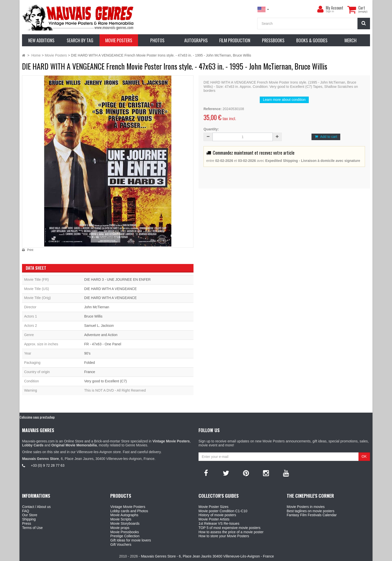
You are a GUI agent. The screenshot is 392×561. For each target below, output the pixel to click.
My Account (334, 8)
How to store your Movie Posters (224, 536)
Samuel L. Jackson (99, 326)
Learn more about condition (284, 100)
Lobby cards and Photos (129, 511)
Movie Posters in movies (306, 507)
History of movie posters (217, 515)
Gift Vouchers (121, 544)
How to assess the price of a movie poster (231, 532)
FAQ (25, 511)
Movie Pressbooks (124, 532)
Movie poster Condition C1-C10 (223, 511)
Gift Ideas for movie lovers (131, 540)
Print (30, 250)
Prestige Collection (125, 536)
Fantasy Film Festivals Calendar (312, 515)
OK (364, 456)
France (90, 372)
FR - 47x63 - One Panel (103, 344)
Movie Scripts (121, 519)
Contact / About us (36, 507)
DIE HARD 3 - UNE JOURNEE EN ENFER (117, 279)
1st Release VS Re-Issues (219, 523)
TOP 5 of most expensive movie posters (229, 528)
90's (87, 353)
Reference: (212, 109)
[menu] (320, 9)
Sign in (330, 11)
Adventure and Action (101, 335)
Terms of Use (32, 528)
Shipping (29, 519)
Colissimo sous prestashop (37, 417)
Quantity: (211, 129)
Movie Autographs (124, 515)
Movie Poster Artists (214, 519)
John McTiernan (97, 307)
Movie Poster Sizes (213, 507)
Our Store (30, 515)
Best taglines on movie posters (311, 511)
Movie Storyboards (125, 523)
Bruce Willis (93, 316)
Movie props (120, 528)
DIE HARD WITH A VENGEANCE (110, 289)
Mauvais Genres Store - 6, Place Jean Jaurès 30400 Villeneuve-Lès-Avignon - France (207, 556)
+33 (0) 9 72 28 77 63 (47, 465)
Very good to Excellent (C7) (105, 381)
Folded (90, 363)
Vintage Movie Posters (128, 507)
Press (26, 523)
